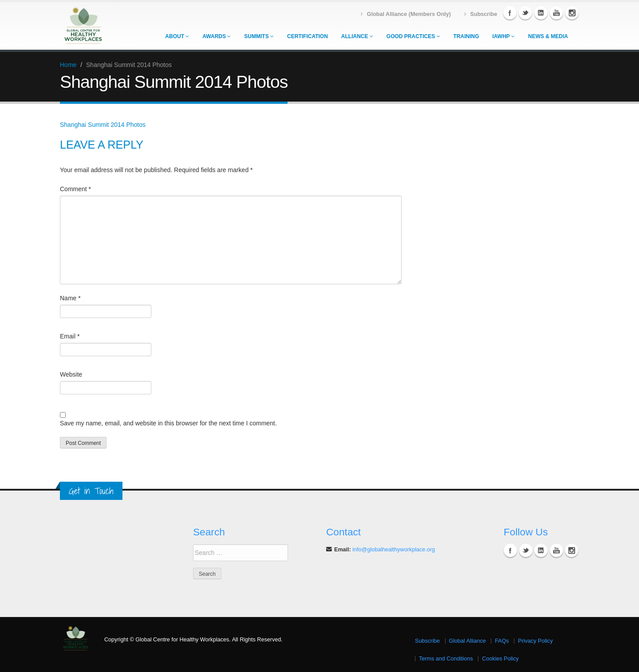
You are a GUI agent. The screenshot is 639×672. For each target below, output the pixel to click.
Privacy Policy (535, 641)
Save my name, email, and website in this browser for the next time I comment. (168, 423)
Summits (259, 36)
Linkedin (541, 13)
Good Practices (413, 36)
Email (70, 336)
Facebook (510, 13)
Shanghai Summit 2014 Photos (103, 125)
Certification (308, 36)
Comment (75, 189)
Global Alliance (467, 641)
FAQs (502, 641)
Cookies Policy (500, 659)
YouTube (556, 13)
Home (68, 65)
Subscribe (427, 641)
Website (71, 374)
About (177, 36)
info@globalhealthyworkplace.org (394, 550)
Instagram (572, 13)
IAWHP (504, 36)
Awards (217, 36)
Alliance (357, 36)
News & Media (548, 36)
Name (70, 298)
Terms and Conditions (446, 659)
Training (466, 36)
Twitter (525, 13)
